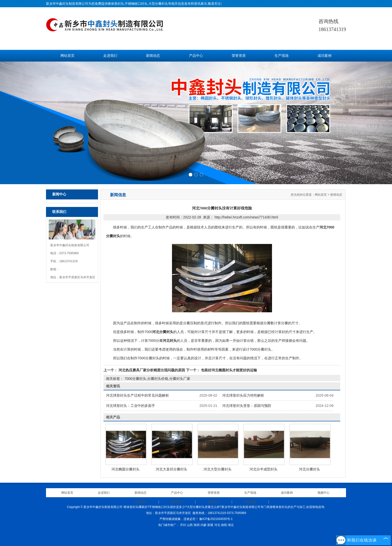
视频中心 (323, 493)
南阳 (224, 525)
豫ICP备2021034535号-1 (216, 519)
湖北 (231, 525)
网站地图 (250, 502)
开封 (183, 525)
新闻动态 (153, 56)
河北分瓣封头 (309, 469)
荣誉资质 (239, 56)
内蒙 (203, 525)
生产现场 (281, 56)
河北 (217, 525)
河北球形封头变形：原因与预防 (247, 406)
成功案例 (324, 56)
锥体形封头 (116, 4)
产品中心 (196, 56)
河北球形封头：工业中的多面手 (130, 406)
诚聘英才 (177, 502)
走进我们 (110, 56)
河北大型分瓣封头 (217, 469)
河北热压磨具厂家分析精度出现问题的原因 (152, 370)
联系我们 (214, 502)
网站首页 (67, 56)
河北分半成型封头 (263, 469)
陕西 (197, 525)
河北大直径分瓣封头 (171, 469)
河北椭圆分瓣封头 (125, 469)
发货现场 (140, 502)
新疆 (210, 525)
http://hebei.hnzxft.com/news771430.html (246, 217)
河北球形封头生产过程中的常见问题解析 (137, 395)
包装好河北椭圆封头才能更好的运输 (228, 370)
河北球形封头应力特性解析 (243, 395)
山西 (190, 525)
